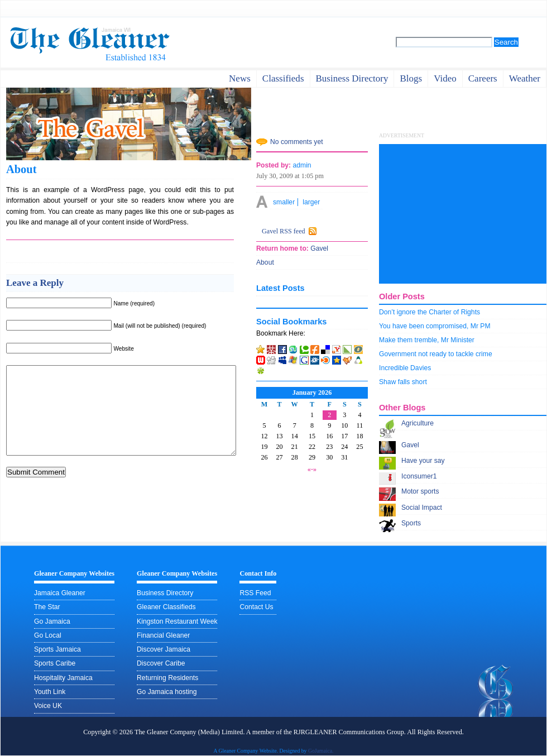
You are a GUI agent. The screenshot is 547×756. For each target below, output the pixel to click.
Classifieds (283, 78)
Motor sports (420, 491)
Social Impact (422, 508)
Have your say (423, 461)
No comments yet (297, 142)
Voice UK (48, 706)
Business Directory (165, 593)
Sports (411, 523)
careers (483, 78)
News (240, 78)
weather (525, 78)
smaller (284, 202)
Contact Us (256, 607)
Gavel (410, 445)
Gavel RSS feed (284, 231)
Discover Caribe (161, 663)
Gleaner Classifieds (166, 607)
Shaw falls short (403, 382)
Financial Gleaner (163, 635)
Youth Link (50, 692)
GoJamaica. (321, 751)
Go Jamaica (52, 621)
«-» (312, 469)
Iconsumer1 (419, 476)
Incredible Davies (405, 368)
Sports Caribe (55, 663)
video (445, 78)
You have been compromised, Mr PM (435, 326)
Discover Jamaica (164, 649)
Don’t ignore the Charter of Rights (430, 312)
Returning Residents (167, 678)
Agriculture (418, 423)
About (21, 169)
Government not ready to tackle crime (436, 354)
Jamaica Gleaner (60, 593)
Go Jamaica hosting (167, 692)
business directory (352, 78)
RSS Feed (255, 593)
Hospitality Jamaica (63, 678)
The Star (47, 607)
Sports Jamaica (57, 649)
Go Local (48, 635)
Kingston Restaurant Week (177, 621)
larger (311, 202)
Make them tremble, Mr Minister (427, 340)
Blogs (411, 78)
